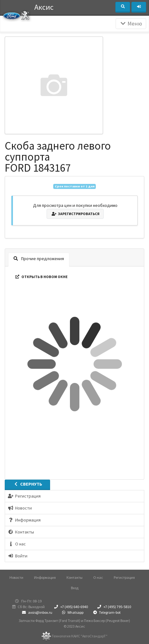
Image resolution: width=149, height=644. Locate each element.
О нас (98, 577)
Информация (45, 577)
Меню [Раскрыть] (131, 24)
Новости (16, 577)
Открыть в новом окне (41, 277)
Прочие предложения (39, 259)
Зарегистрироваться (75, 214)
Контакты (74, 577)
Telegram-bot (106, 612)
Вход (75, 588)
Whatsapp (72, 612)
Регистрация (124, 577)
